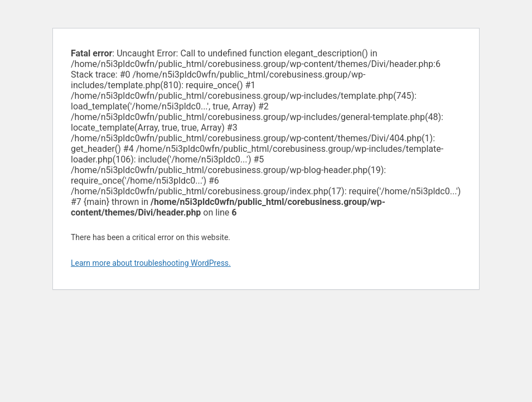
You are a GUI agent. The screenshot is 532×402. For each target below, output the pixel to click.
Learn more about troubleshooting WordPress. (151, 263)
